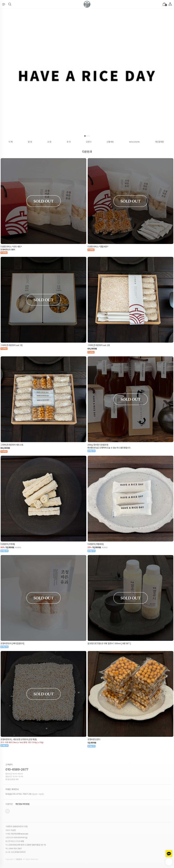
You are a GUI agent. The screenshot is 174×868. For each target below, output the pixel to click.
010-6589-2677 (17, 769)
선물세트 (110, 142)
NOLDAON (134, 142)
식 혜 (11, 142)
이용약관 (9, 804)
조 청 (49, 142)
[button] (10, 4)
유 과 (69, 142)
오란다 (89, 142)
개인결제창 (159, 142)
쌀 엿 (30, 142)
